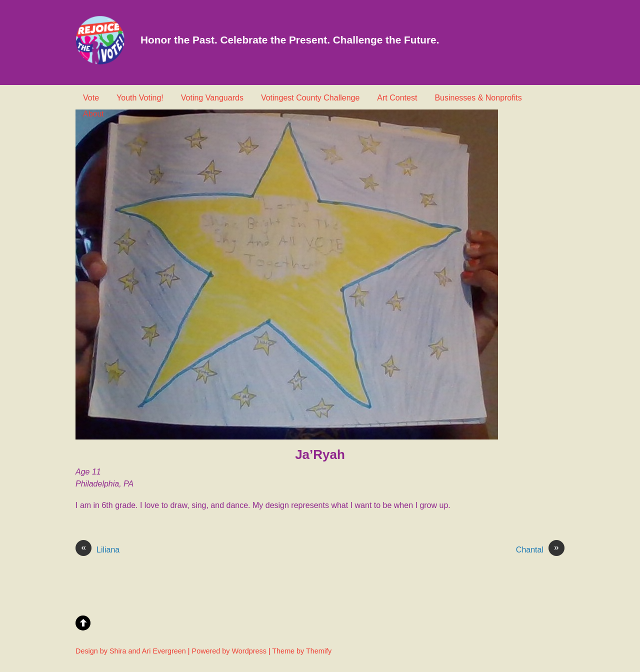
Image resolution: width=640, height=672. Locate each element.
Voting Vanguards (212, 98)
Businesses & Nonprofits (478, 98)
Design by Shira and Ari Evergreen (131, 651)
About (93, 114)
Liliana (97, 550)
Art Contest (397, 98)
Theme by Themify (302, 651)
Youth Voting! (140, 98)
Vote (91, 98)
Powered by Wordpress (229, 651)
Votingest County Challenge (310, 98)
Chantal (540, 550)
